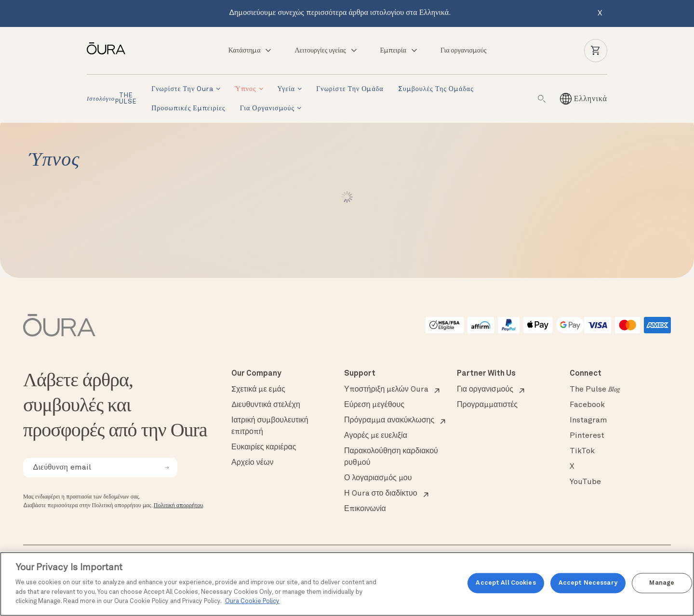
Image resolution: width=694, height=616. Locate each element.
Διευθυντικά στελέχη (266, 405)
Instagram (588, 420)
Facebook (587, 405)
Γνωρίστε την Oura (182, 89)
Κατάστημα (251, 51)
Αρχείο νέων (252, 463)
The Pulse (595, 390)
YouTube (585, 482)
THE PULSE (112, 99)
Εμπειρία (399, 51)
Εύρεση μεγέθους (374, 405)
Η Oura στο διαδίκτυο (381, 494)
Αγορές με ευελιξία (376, 436)
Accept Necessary (588, 583)
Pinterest (587, 436)
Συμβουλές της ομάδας (436, 89)
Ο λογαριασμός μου (378, 478)
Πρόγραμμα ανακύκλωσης (389, 420)
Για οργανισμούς (463, 51)
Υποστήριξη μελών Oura (386, 390)
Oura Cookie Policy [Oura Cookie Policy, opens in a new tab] (252, 601)
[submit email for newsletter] (167, 468)
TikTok (582, 451)
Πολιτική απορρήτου (178, 506)
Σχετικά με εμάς (258, 390)
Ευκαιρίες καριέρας (264, 447)
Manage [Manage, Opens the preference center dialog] (662, 583)
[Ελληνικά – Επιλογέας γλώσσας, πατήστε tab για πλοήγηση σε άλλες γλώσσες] (591, 99)
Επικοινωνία (365, 509)
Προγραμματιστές (487, 405)
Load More (347, 197)
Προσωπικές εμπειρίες (188, 108)
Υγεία (287, 89)
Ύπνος (245, 89)
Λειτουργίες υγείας (326, 51)
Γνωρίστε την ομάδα (350, 89)
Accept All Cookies (506, 583)
